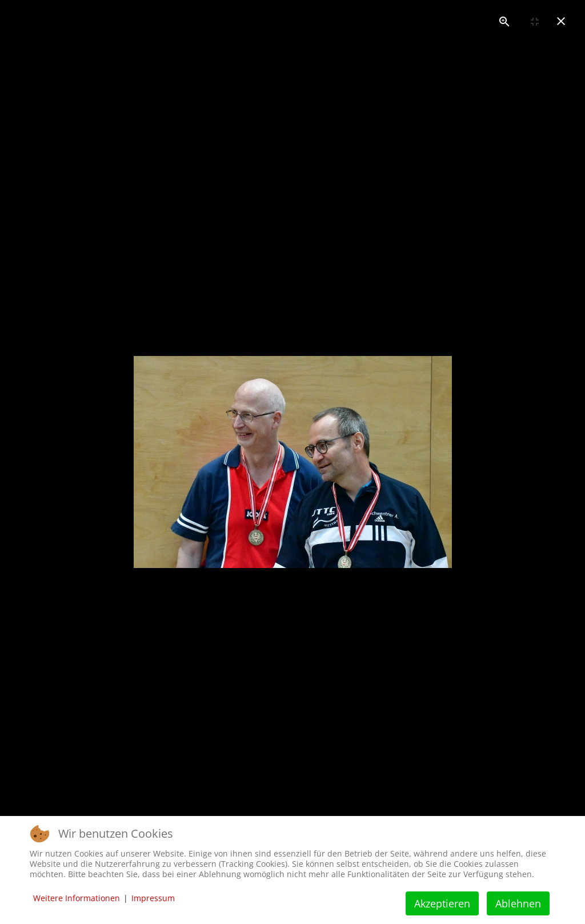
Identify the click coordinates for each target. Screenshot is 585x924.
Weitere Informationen (77, 898)
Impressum (153, 898)
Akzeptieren (442, 903)
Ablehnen (518, 903)
